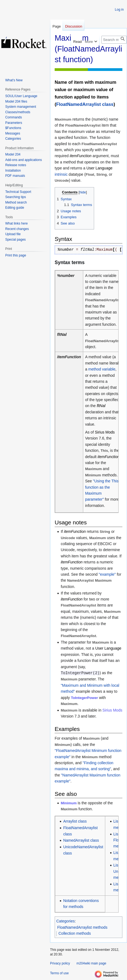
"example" (107, 574)
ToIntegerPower (85, 698)
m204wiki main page (91, 963)
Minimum (69, 803)
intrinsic (61, 174)
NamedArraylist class (81, 840)
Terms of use (59, 973)
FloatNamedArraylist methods (82, 927)
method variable (102, 369)
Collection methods (75, 933)
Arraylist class (75, 821)
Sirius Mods (112, 710)
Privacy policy (60, 963)
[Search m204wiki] (114, 40)
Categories (66, 921)
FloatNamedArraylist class (85, 104)
